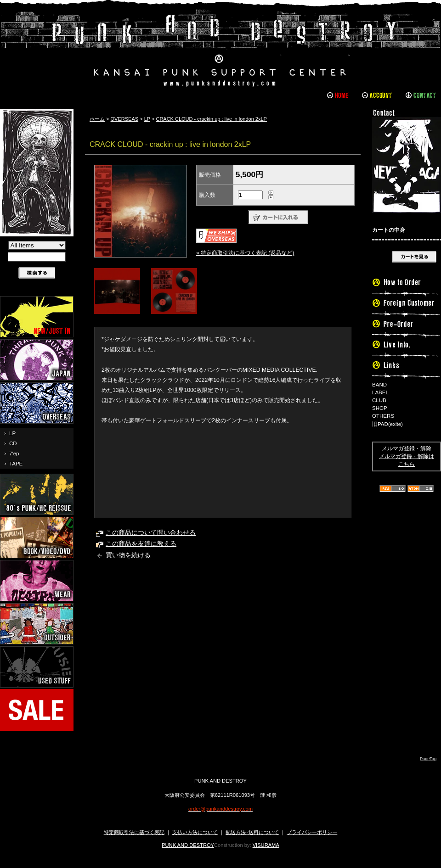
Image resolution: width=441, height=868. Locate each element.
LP (12, 433)
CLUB (379, 400)
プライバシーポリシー (312, 832)
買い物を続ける (128, 555)
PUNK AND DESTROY (188, 845)
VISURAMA (266, 845)
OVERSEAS (125, 119)
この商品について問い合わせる (151, 533)
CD (13, 443)
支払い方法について (195, 832)
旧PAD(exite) (387, 424)
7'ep (14, 454)
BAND (379, 385)
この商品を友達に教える (141, 544)
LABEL (380, 392)
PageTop (428, 759)
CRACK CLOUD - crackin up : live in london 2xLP (211, 119)
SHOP (380, 408)
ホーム (97, 119)
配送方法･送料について (252, 832)
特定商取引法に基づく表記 (134, 832)
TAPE (16, 464)
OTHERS (383, 416)
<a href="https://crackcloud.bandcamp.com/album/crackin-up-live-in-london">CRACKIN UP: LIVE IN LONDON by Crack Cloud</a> (223, 473)
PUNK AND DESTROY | (220, 48)
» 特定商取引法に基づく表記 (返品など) (245, 253)
